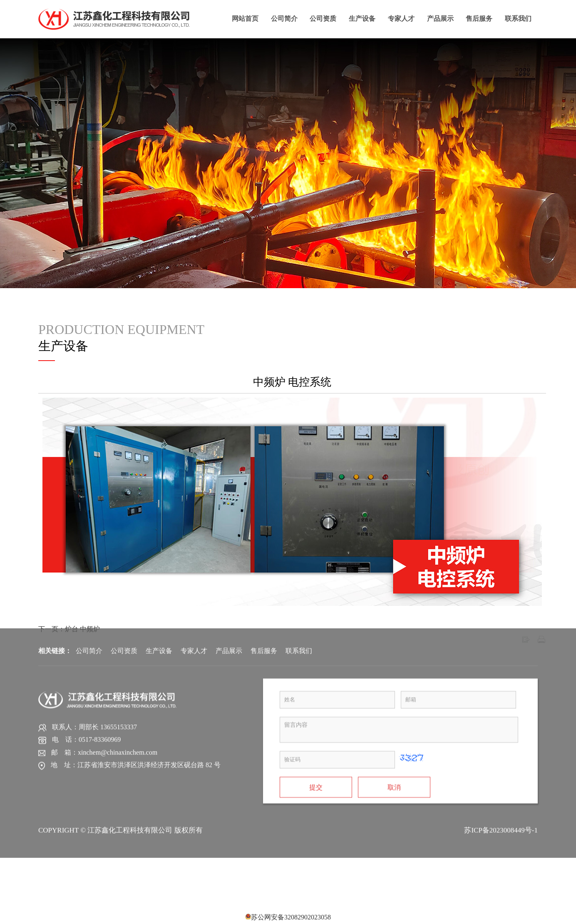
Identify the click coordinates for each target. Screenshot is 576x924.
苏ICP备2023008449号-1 (501, 682)
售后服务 (479, 18)
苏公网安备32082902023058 (291, 917)
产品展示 (440, 18)
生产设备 (362, 18)
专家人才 (401, 18)
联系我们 (518, 18)
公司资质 (323, 18)
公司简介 (284, 18)
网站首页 (245, 18)
